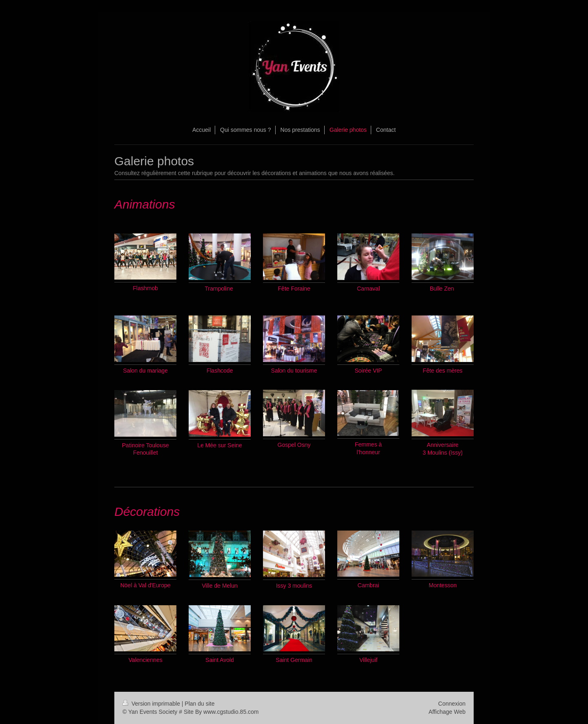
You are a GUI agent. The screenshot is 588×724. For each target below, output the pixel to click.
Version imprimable (152, 704)
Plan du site (199, 704)
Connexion (452, 704)
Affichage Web (447, 712)
